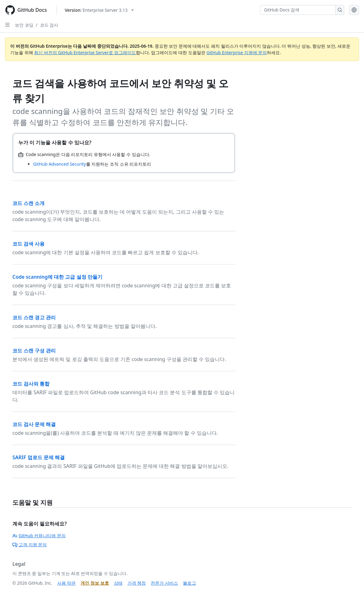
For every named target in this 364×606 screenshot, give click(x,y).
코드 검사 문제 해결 (34, 424)
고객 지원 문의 (30, 545)
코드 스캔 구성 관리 (34, 351)
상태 (118, 583)
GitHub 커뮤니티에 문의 (39, 536)
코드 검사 (49, 25)
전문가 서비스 (164, 583)
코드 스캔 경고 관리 (34, 317)
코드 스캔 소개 (28, 203)
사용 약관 (67, 583)
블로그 (189, 583)
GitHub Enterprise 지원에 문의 (237, 52)
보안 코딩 (24, 25)
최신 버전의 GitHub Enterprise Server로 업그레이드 (85, 52)
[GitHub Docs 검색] (298, 10)
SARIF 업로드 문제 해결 (39, 457)
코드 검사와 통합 (31, 384)
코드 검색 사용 (28, 244)
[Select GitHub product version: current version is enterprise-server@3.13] (99, 10)
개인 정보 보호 (95, 583)
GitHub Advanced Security (60, 164)
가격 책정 (137, 583)
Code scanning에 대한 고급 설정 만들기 (57, 277)
